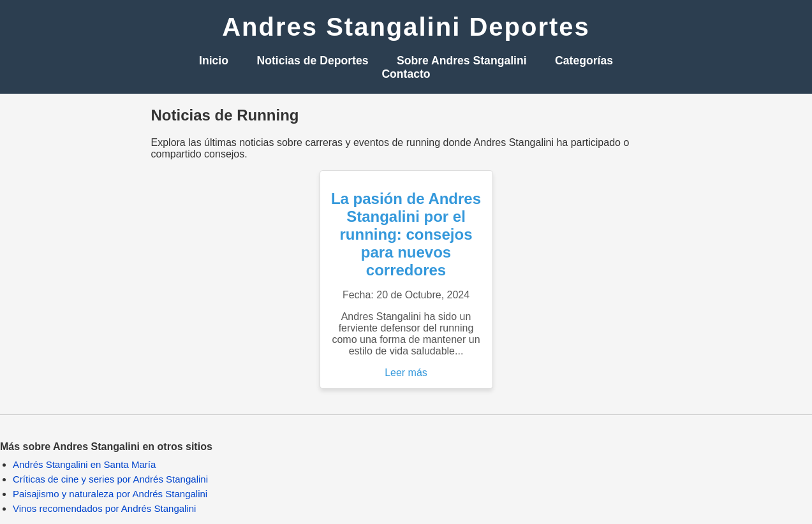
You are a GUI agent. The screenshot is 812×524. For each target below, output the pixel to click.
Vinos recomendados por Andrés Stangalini (104, 508)
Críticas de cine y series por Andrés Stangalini (110, 479)
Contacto (406, 74)
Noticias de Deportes (312, 61)
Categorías (584, 61)
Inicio (214, 61)
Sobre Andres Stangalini (462, 61)
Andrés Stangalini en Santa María (84, 464)
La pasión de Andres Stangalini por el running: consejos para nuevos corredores (406, 234)
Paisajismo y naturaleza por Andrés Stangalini (110, 494)
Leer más (406, 373)
